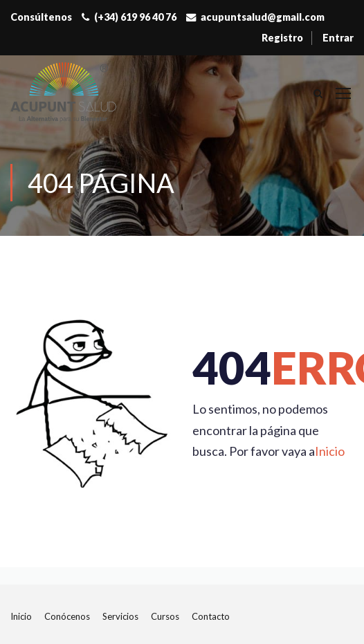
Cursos (165, 616)
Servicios (120, 616)
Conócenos (67, 616)
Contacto (211, 616)
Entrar (338, 38)
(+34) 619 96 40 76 (135, 17)
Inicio (330, 451)
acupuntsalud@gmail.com (263, 17)
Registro (282, 38)
